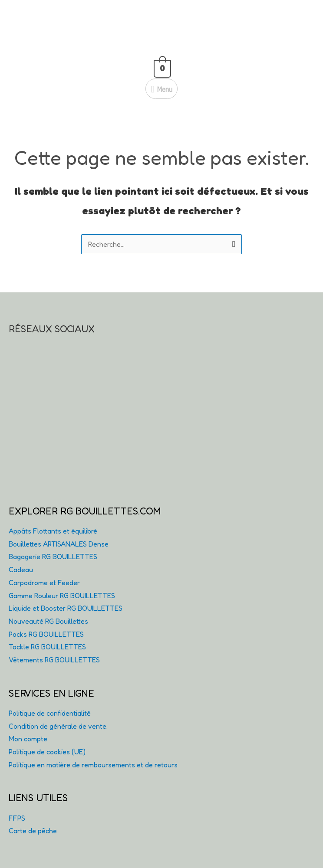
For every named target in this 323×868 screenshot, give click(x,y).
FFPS (17, 818)
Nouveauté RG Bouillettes (48, 621)
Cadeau (21, 570)
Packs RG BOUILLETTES (46, 634)
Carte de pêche (33, 831)
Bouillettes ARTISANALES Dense (59, 544)
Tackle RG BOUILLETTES (47, 647)
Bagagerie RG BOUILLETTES (53, 557)
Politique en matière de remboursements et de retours (93, 765)
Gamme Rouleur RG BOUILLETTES (62, 596)
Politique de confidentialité (50, 713)
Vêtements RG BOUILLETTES (54, 660)
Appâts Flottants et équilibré (53, 531)
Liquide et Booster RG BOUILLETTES (66, 608)
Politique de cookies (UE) (47, 752)
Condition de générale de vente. (58, 726)
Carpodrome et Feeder (44, 583)
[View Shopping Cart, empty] (162, 67)
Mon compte (28, 739)
